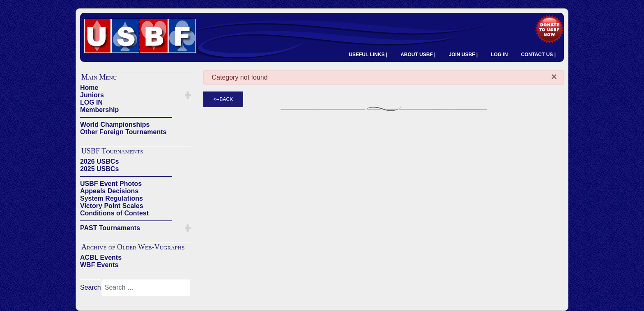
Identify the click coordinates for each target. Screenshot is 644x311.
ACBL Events (101, 257)
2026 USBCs (99, 161)
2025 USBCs (99, 169)
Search (91, 287)
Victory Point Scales (112, 206)
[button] (188, 95)
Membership (99, 110)
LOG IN (499, 55)
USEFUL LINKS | (368, 55)
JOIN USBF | (463, 55)
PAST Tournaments (110, 228)
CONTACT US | (538, 55)
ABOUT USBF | (418, 55)
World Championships (115, 125)
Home (89, 88)
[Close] (554, 77)
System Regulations (112, 198)
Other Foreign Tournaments (123, 132)
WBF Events (99, 265)
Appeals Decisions (109, 191)
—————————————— (126, 117)
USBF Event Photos (111, 184)
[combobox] (146, 288)
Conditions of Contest (114, 213)
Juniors (92, 95)
